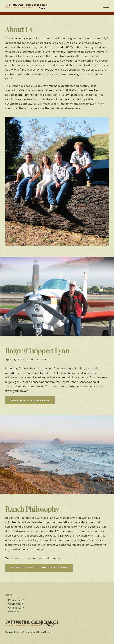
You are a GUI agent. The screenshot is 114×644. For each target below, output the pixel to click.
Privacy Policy (16, 600)
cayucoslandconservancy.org (24, 549)
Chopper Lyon (16, 608)
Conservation (16, 604)
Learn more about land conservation (39, 567)
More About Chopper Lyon (30, 400)
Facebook (14, 611)
